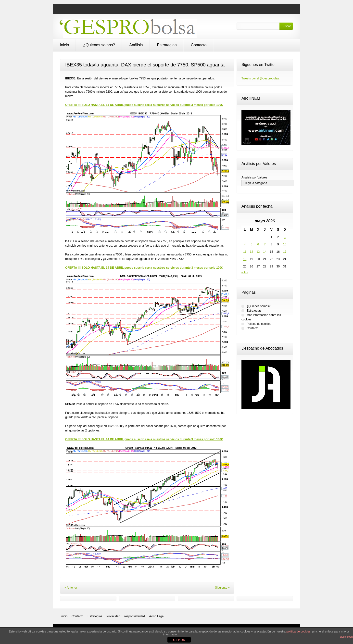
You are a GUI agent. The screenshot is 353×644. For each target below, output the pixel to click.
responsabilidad (135, 616)
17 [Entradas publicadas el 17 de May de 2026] (285, 252)
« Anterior (71, 588)
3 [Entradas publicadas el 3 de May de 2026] (285, 237)
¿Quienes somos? (99, 45)
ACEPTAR (179, 640)
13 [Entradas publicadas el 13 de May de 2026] (258, 252)
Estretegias (95, 616)
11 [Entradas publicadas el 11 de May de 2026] (245, 252)
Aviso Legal (157, 616)
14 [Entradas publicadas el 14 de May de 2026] (265, 252)
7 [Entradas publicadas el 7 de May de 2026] (265, 244)
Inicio (64, 45)
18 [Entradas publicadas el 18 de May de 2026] (245, 259)
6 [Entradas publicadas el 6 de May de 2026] (258, 244)
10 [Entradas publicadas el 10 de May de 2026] (285, 244)
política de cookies (298, 631)
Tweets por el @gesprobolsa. (261, 78)
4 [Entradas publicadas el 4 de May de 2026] (245, 244)
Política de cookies (259, 324)
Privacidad (113, 616)
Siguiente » (222, 588)
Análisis (136, 45)
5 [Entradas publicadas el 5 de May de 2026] (251, 244)
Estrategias (167, 45)
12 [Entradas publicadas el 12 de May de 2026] (251, 252)
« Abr (245, 272)
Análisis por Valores (254, 177)
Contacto (199, 45)
